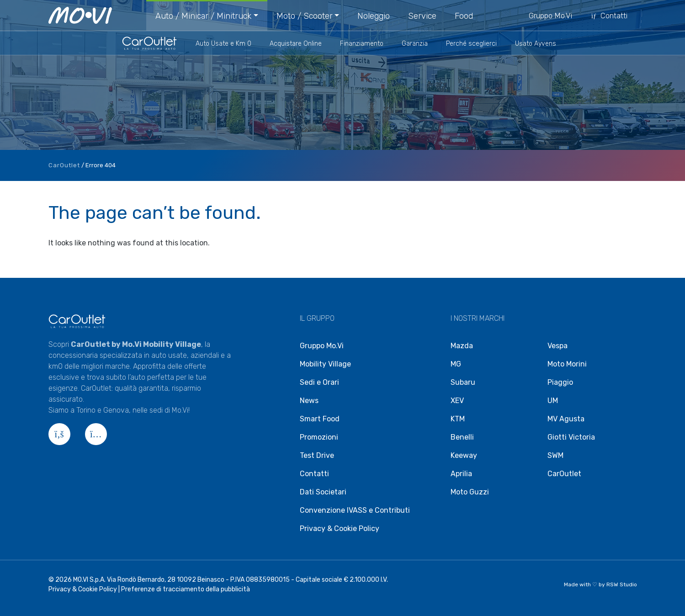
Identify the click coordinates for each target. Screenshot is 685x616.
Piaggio (560, 382)
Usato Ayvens (536, 44)
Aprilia (461, 474)
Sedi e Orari (319, 382)
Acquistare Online (296, 44)
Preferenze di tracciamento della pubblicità (186, 589)
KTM (458, 419)
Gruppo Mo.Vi (550, 16)
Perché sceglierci (471, 44)
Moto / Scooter (305, 16)
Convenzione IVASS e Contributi (355, 510)
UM (553, 401)
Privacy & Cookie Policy (340, 528)
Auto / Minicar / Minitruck (203, 16)
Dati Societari (323, 492)
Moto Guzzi (470, 492)
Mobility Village (325, 364)
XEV (457, 401)
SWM (555, 455)
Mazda (462, 346)
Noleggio (374, 16)
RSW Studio (622, 584)
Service (422, 16)
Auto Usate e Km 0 (223, 44)
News (309, 401)
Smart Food (320, 419)
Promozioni (319, 437)
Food (464, 16)
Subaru (463, 382)
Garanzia (415, 44)
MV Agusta (566, 419)
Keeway (464, 455)
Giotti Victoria (571, 437)
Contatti (609, 16)
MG (456, 364)
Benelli (462, 437)
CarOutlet (64, 165)
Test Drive (317, 455)
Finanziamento (362, 44)
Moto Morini (567, 364)
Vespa (558, 346)
